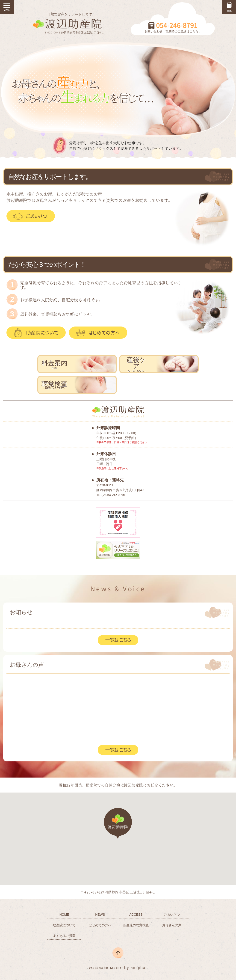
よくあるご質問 (64, 936)
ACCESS (136, 915)
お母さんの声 (172, 925)
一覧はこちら (118, 640)
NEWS (100, 915)
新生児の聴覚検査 (136, 925)
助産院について (42, 333)
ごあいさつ (37, 216)
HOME (64, 915)
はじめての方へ (104, 333)
